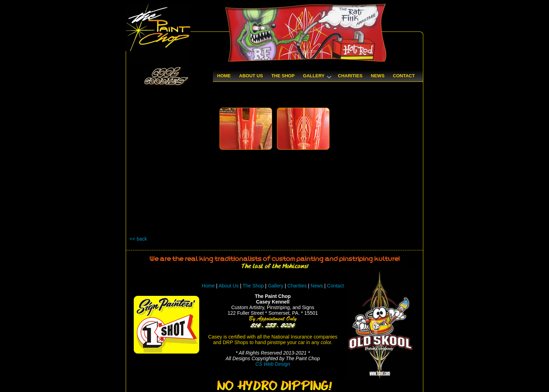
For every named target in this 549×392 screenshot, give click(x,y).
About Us (229, 286)
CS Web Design (273, 364)
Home (208, 286)
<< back (138, 239)
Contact (335, 286)
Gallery (276, 286)
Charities (297, 286)
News (317, 286)
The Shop (254, 286)
